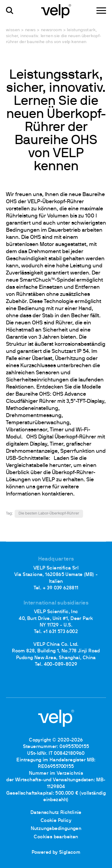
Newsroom (51, 30)
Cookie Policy (56, 821)
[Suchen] (10, 11)
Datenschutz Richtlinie (56, 813)
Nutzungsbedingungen (56, 829)
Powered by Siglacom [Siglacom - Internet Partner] (56, 853)
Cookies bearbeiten (56, 837)
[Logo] (56, 11)
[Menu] (101, 11)
